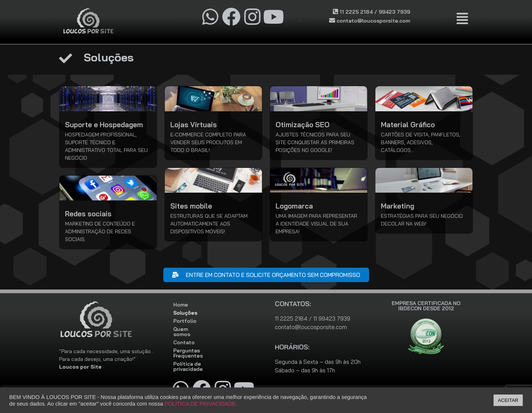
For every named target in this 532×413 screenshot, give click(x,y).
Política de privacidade (203, 353)
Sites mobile (191, 206)
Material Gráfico (408, 125)
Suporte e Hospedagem (104, 125)
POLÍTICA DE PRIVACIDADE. (201, 404)
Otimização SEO (303, 125)
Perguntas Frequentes (202, 345)
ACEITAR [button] (508, 400)
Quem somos (190, 329)
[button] (463, 19)
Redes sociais (88, 214)
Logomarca (294, 206)
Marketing (398, 206)
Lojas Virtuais (194, 125)
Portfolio (185, 321)
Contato (184, 337)
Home (181, 305)
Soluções (185, 313)
